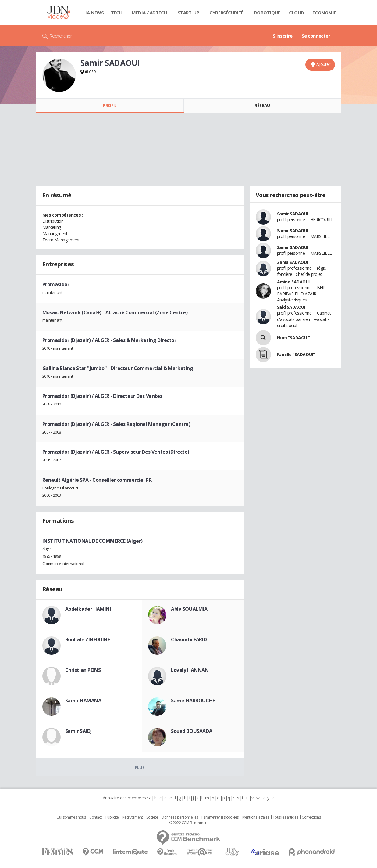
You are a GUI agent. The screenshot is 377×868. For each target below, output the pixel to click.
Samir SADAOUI (293, 214)
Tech (117, 13)
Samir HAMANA (83, 701)
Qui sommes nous (71, 817)
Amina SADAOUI (293, 282)
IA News (94, 13)
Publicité (112, 817)
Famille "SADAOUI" (296, 354)
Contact (96, 817)
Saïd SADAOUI (291, 307)
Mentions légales (256, 817)
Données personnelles (180, 817)
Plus (140, 767)
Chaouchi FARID (189, 639)
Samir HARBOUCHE (193, 701)
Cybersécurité (226, 13)
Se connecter (316, 36)
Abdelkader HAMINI (88, 609)
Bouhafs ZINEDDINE (88, 639)
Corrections (311, 817)
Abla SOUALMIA (189, 609)
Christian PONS (83, 670)
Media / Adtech (149, 13)
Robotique (267, 13)
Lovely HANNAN (190, 670)
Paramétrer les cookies (220, 817)
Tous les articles (286, 817)
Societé (152, 817)
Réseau (262, 105)
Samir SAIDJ (78, 731)
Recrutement (132, 817)
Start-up (188, 13)
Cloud (297, 13)
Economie (324, 13)
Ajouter (323, 64)
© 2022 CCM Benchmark (189, 823)
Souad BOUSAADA (192, 731)
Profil (110, 105)
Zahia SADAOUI (293, 262)
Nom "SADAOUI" (294, 338)
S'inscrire (283, 36)
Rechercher (61, 36)
